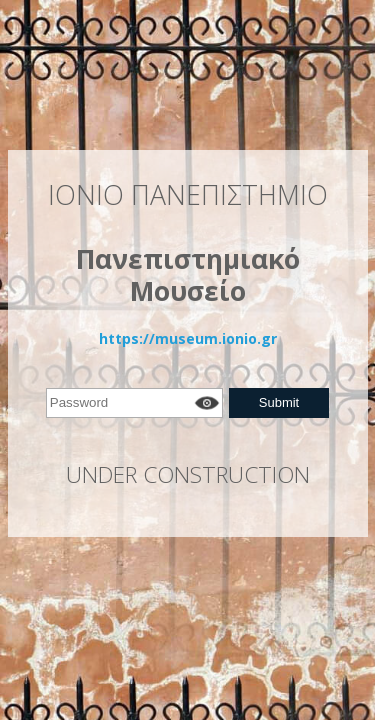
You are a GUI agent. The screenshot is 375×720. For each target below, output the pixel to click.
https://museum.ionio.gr (188, 338)
